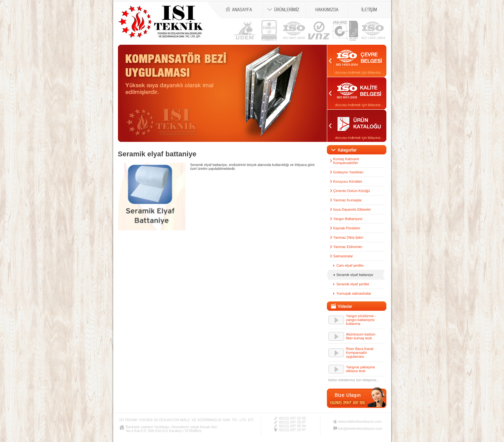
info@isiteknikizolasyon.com (360, 428)
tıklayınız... (371, 380)
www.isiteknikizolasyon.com (360, 421)
